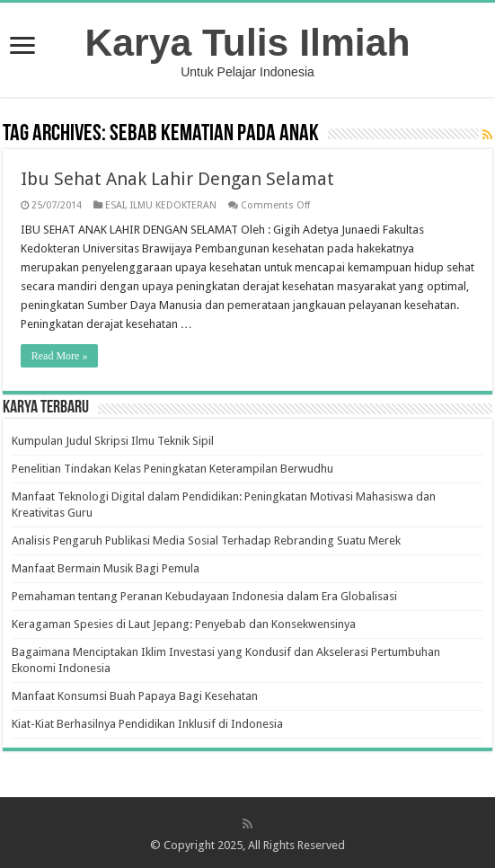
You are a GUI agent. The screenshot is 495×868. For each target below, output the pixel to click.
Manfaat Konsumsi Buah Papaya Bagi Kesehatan (135, 696)
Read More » (60, 356)
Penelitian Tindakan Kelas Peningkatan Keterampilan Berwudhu (172, 469)
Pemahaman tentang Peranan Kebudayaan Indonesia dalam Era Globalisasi (204, 596)
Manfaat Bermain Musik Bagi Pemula (106, 568)
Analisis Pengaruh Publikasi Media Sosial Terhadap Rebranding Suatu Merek (206, 540)
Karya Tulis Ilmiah (248, 42)
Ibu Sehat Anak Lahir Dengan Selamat (177, 179)
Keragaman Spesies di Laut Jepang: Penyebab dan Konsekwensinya (184, 624)
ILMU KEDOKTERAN (173, 205)
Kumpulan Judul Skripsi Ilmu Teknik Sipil (113, 441)
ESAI (115, 205)
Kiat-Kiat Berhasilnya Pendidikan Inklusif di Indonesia (147, 724)
